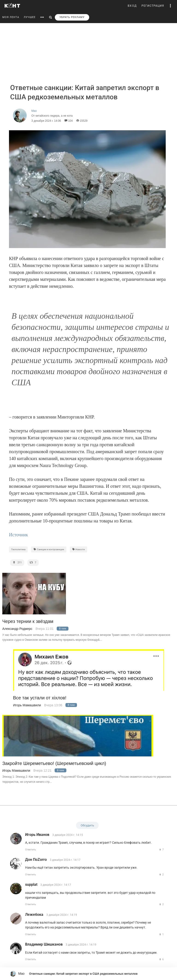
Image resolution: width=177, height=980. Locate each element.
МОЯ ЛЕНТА (11, 17)
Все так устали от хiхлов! (40, 698)
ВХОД (132, 6)
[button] (171, 6)
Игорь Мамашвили (27, 705)
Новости (79, 549)
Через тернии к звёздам (28, 621)
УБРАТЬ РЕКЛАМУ (72, 17)
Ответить (31, 850)
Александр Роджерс (17, 629)
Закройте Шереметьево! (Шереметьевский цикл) (54, 763)
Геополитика (18, 549)
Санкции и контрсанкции (49, 549)
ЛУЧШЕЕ (30, 17)
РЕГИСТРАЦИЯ (153, 6)
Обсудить (87, 825)
